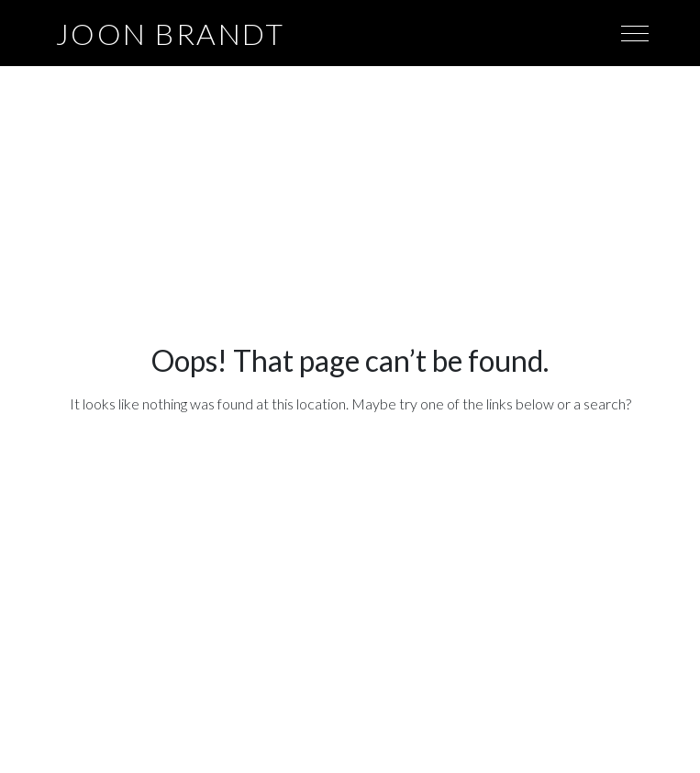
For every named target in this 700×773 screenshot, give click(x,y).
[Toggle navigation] (635, 32)
